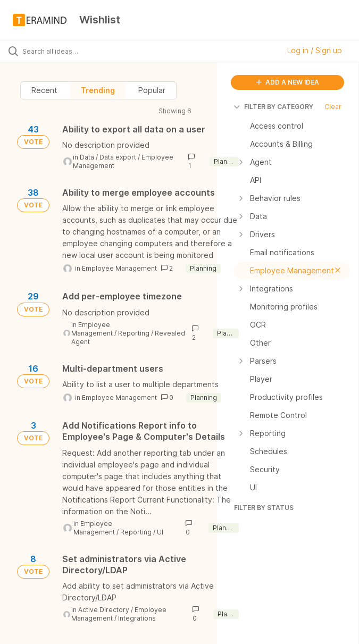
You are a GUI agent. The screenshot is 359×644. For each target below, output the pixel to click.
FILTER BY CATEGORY (274, 107)
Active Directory (104, 610)
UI (160, 532)
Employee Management (119, 268)
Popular (152, 90)
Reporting (134, 333)
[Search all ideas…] (72, 51)
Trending (98, 90)
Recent (44, 90)
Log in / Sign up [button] (315, 50)
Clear (333, 107)
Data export (118, 157)
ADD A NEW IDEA (288, 82)
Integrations (137, 618)
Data (87, 157)
